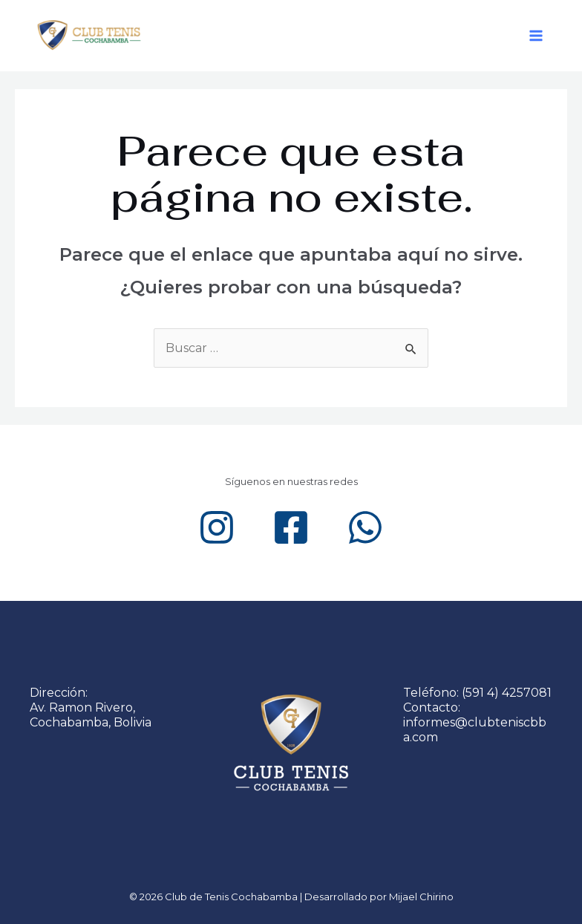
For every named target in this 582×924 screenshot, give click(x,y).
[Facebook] (291, 527)
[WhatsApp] (365, 527)
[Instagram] (217, 527)
